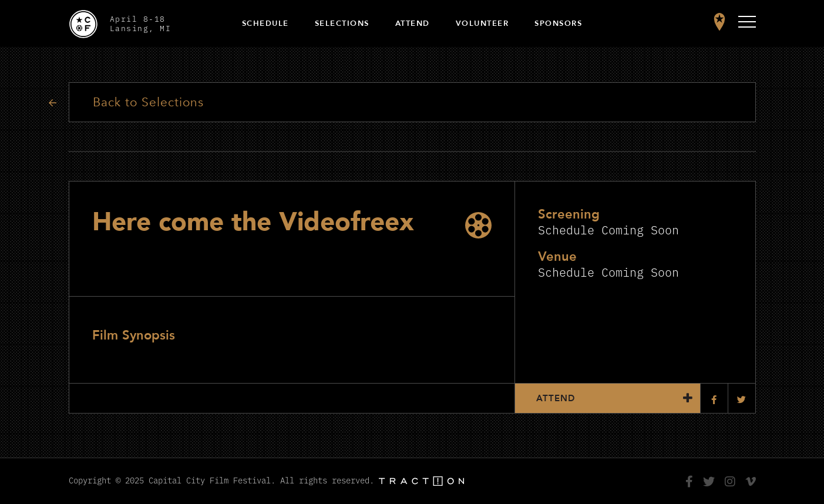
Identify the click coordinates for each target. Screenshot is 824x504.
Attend (413, 23)
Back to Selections (148, 103)
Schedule (265, 23)
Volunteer (482, 23)
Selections (342, 23)
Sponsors (558, 23)
